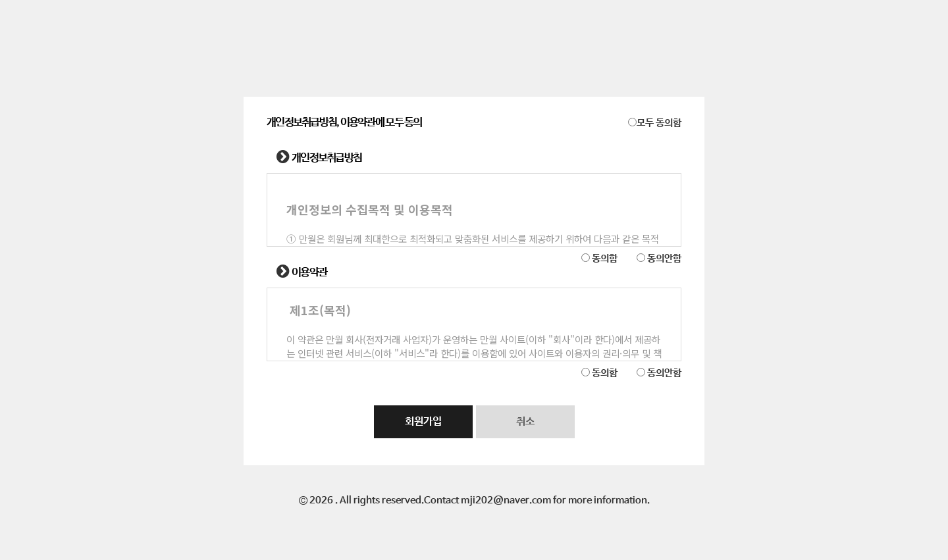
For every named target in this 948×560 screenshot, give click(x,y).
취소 (525, 421)
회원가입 (423, 421)
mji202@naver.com (506, 501)
